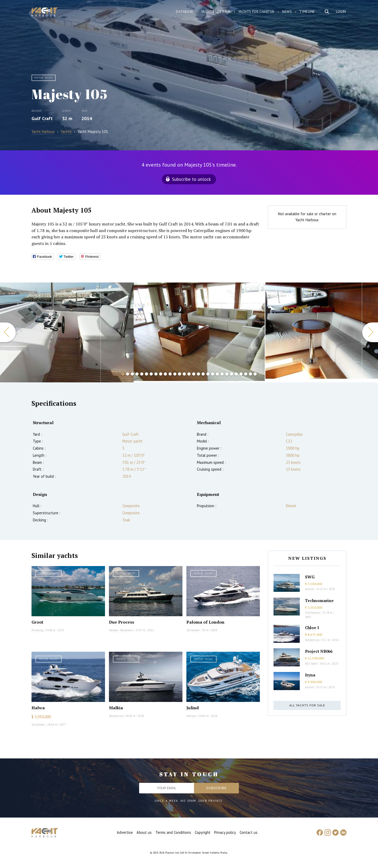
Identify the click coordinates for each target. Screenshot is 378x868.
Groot (37, 622)
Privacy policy (225, 832)
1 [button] (123, 374)
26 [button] (241, 374)
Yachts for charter (256, 12)
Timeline (307, 12)
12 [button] (175, 374)
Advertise (125, 832)
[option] (67, 332)
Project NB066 (319, 651)
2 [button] (128, 374)
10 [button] (165, 374)
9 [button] (161, 374)
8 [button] (156, 374)
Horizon (191, 716)
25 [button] (236, 374)
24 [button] (232, 374)
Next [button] (370, 332)
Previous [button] (8, 332)
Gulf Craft (42, 118)
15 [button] (189, 374)
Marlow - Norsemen (121, 630)
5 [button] (142, 374)
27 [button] (246, 374)
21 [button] (217, 374)
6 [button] (146, 374)
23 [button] (227, 374)
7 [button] (151, 374)
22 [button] (222, 374)
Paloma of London (205, 622)
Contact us (249, 832)
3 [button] (132, 374)
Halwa (38, 708)
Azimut (309, 589)
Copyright (203, 832)
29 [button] (255, 374)
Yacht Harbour (45, 13)
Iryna (310, 675)
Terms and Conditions (173, 832)
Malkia (116, 708)
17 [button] (198, 374)
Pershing (37, 630)
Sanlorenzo (116, 716)
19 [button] (208, 374)
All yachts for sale (307, 705)
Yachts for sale (216, 12)
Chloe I (312, 628)
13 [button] (180, 374)
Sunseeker (193, 630)
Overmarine (313, 613)
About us (144, 832)
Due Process (122, 622)
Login (341, 12)
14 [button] (184, 374)
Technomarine (319, 600)
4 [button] (137, 374)
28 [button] (250, 374)
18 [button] (203, 374)
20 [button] (213, 374)
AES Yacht (311, 664)
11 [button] (170, 374)
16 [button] (194, 374)
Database (185, 12)
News (287, 12)
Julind (193, 708)
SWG (310, 577)
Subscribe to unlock (191, 179)
